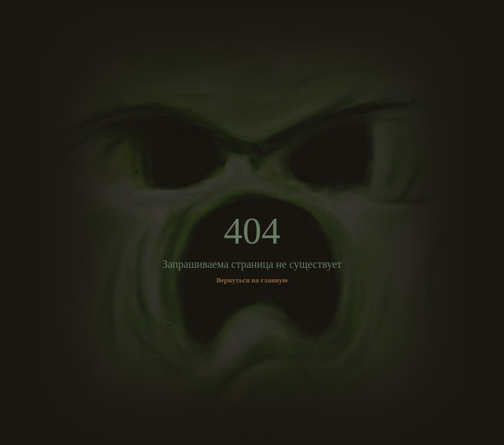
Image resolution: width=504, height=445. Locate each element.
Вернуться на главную (252, 280)
